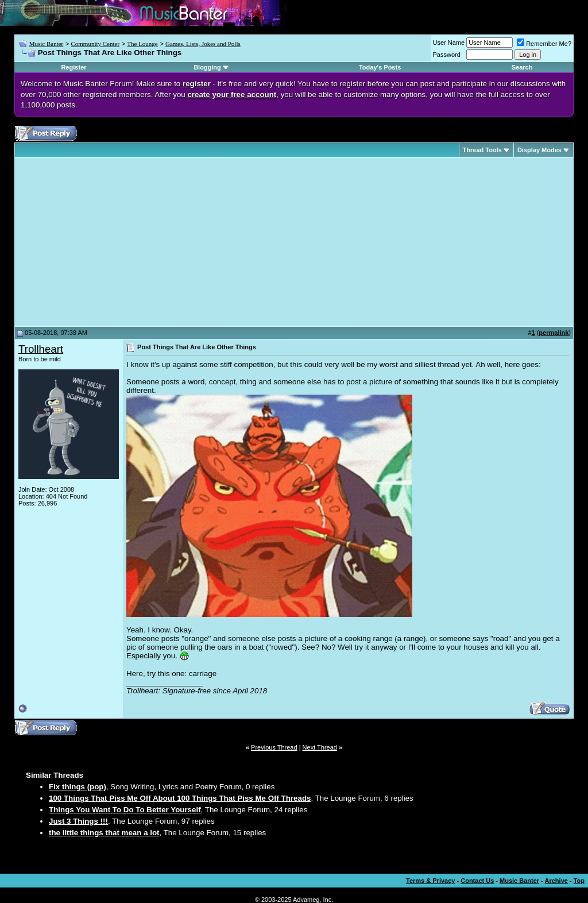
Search (522, 67)
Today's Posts (380, 67)
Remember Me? (544, 44)
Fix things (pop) (78, 787)
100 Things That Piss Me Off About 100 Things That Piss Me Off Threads (180, 798)
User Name (449, 43)
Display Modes (539, 150)
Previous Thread (274, 747)
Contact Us (477, 881)
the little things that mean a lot (104, 833)
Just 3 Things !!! (78, 821)
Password (447, 55)
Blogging (207, 67)
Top (579, 881)
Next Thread (320, 747)
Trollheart (41, 349)
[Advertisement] (115, 242)
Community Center (95, 44)
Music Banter (47, 44)
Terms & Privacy (430, 881)
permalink (554, 333)
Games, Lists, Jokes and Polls (203, 44)
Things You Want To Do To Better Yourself (125, 810)
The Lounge (142, 44)
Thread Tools (482, 150)
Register (73, 67)
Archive (556, 881)
